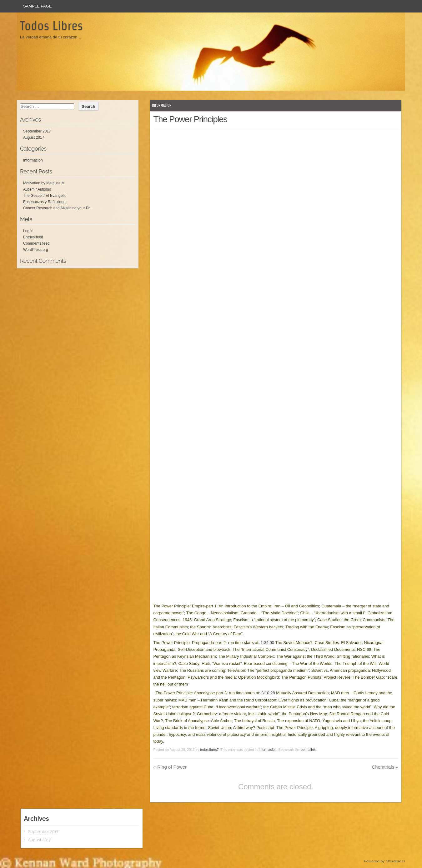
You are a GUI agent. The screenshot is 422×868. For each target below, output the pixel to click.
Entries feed (33, 237)
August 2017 (34, 137)
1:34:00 (267, 643)
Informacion (162, 105)
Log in (28, 231)
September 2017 (37, 131)
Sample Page (38, 6)
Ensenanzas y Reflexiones (45, 202)
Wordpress (396, 861)
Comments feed (36, 243)
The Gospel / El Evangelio (45, 196)
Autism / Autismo (37, 189)
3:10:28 (268, 693)
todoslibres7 (209, 750)
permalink (308, 750)
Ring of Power (170, 767)
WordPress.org (36, 250)
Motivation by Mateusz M (44, 183)
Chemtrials (385, 767)
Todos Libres (52, 26)
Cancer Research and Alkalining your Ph (57, 208)
